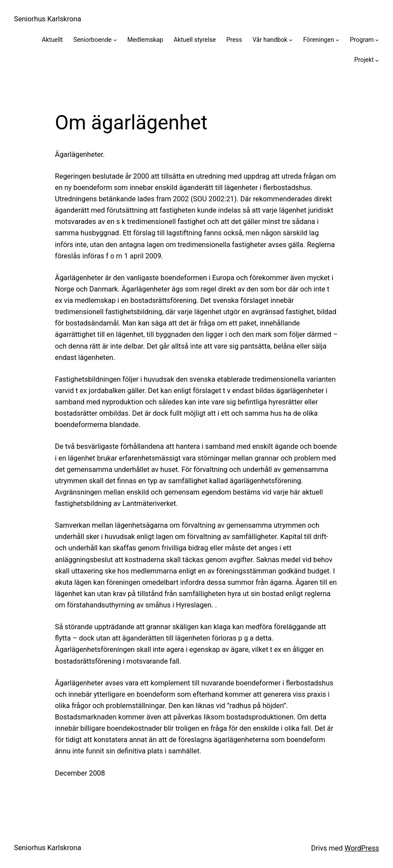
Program (362, 40)
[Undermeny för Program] (377, 40)
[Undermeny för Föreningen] (337, 40)
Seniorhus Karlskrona (47, 19)
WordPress (362, 848)
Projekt (364, 60)
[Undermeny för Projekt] (377, 60)
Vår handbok (270, 40)
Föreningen (319, 40)
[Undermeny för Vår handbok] (291, 40)
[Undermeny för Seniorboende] (115, 40)
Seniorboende (92, 40)
